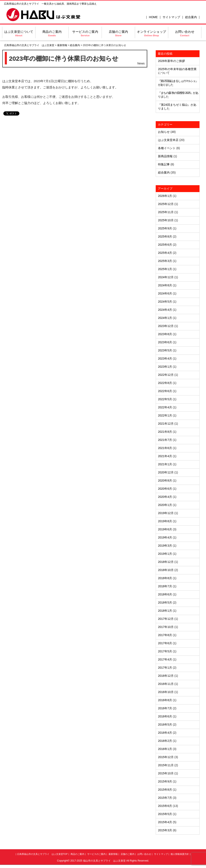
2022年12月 (166, 375)
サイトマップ (171, 17)
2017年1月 (165, 668)
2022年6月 (165, 391)
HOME (153, 17)
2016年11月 (166, 684)
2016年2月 (165, 741)
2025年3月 (165, 261)
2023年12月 (166, 326)
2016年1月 (165, 749)
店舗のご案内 (118, 33)
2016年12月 (166, 676)
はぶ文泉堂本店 (168, 140)
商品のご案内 (52, 33)
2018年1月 (165, 611)
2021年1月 (165, 464)
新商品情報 (165, 156)
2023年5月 (165, 350)
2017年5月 (165, 651)
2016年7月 (165, 708)
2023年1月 (165, 367)
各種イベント (167, 148)
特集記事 (164, 164)
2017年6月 (165, 643)
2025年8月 (165, 236)
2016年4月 (165, 733)
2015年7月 (165, 798)
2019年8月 (165, 521)
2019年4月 (165, 537)
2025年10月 (166, 220)
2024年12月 (166, 277)
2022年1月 (165, 415)
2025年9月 (165, 228)
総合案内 (191, 17)
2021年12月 (166, 424)
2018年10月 (166, 570)
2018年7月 (165, 586)
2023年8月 (165, 334)
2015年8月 (165, 790)
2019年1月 (165, 554)
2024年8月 (165, 285)
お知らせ (164, 132)
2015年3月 (165, 830)
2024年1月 (165, 318)
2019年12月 (166, 513)
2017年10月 (166, 627)
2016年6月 (165, 716)
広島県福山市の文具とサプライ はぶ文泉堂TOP (42, 854)
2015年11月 (166, 765)
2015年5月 (165, 814)
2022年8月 (165, 383)
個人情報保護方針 (180, 854)
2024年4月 (165, 310)
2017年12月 (166, 619)
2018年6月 (165, 594)
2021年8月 (165, 432)
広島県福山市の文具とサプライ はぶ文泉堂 (29, 45)
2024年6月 (165, 293)
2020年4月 (165, 497)
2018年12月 (166, 562)
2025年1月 (165, 269)
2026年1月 (165, 196)
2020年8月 (165, 481)
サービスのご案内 (85, 33)
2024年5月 (165, 302)
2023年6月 (165, 342)
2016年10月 (166, 692)
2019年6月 (165, 529)
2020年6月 (165, 489)
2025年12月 (166, 204)
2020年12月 (166, 472)
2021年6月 (165, 448)
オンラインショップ (152, 33)
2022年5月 (165, 399)
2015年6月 (165, 806)
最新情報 (62, 45)
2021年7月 (165, 440)
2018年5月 (165, 603)
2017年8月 (165, 635)
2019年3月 (165, 546)
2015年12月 (166, 757)
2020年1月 (165, 505)
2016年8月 (165, 700)
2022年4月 (165, 407)
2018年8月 (165, 578)
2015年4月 (165, 822)
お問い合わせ (185, 33)
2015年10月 (166, 773)
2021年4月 (165, 456)
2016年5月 (165, 725)
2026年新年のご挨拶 (171, 61)
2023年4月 (165, 359)
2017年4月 (165, 659)
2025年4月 (165, 253)
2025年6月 (165, 245)
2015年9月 (165, 781)
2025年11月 (166, 212)
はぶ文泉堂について (19, 33)
